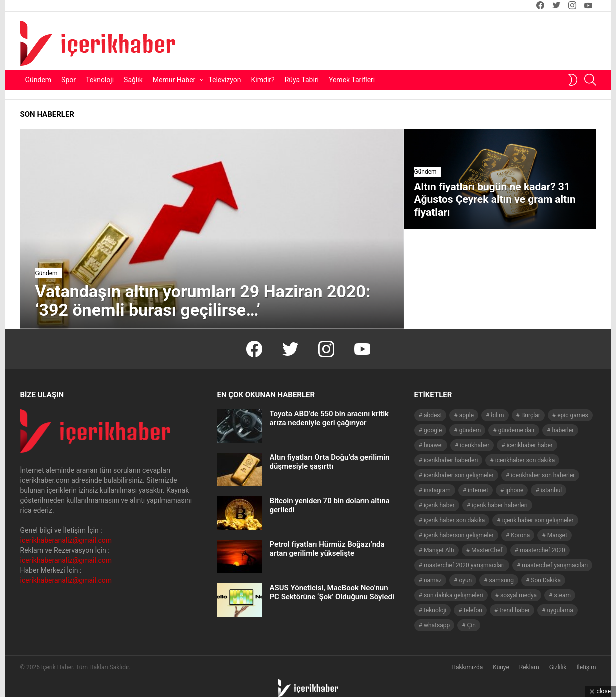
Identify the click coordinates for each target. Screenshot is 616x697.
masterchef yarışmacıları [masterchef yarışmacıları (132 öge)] (555, 565)
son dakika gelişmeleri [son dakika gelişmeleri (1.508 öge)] (454, 595)
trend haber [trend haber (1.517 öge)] (515, 610)
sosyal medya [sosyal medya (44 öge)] (519, 595)
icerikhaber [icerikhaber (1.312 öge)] (475, 445)
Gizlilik (558, 667)
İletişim (586, 667)
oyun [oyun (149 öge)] (465, 580)
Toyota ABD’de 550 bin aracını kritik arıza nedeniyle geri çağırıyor (330, 418)
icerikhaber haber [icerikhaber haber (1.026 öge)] (530, 445)
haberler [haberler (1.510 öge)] (563, 430)
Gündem (38, 80)
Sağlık (133, 80)
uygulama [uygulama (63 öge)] (560, 610)
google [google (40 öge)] (433, 430)
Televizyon (224, 80)
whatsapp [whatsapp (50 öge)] (437, 625)
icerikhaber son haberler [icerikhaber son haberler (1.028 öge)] (543, 475)
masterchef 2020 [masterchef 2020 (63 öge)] (543, 550)
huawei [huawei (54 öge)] (433, 445)
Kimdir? (263, 80)
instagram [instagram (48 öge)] (437, 490)
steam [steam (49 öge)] (563, 595)
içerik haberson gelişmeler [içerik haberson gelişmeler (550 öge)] (459, 535)
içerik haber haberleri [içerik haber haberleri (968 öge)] (500, 505)
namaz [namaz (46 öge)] (433, 580)
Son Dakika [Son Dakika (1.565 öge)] (546, 580)
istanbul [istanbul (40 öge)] (551, 490)
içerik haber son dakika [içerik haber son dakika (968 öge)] (454, 520)
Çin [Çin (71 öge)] (472, 625)
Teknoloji (100, 80)
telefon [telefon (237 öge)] (473, 610)
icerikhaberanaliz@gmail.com (66, 540)
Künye (501, 667)
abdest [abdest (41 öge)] (433, 415)
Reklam (529, 667)
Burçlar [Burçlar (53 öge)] (531, 415)
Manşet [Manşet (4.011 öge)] (557, 535)
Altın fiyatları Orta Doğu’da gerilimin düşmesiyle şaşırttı (330, 462)
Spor (68, 80)
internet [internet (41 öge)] (478, 490)
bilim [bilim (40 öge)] (497, 415)
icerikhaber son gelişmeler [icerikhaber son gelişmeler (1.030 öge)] (459, 475)
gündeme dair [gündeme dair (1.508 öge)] (517, 430)
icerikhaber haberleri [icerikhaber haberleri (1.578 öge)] (451, 460)
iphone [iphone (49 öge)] (514, 490)
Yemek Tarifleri (352, 80)
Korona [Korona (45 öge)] (520, 535)
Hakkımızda (467, 667)
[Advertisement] (396, 41)
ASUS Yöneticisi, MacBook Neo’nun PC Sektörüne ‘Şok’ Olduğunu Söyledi (332, 592)
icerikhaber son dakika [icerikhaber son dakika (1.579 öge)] (525, 460)
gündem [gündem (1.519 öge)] (470, 430)
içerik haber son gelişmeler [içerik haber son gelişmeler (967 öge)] (538, 520)
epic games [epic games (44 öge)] (573, 415)
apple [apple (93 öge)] (467, 415)
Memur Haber (174, 80)
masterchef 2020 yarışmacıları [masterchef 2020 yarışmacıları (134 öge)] (464, 565)
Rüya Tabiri (302, 80)
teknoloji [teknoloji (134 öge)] (435, 610)
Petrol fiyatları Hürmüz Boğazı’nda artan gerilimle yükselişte (327, 549)
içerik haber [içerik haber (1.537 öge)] (439, 505)
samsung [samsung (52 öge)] (502, 580)
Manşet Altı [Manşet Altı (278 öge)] (439, 550)
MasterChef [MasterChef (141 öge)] (487, 550)
